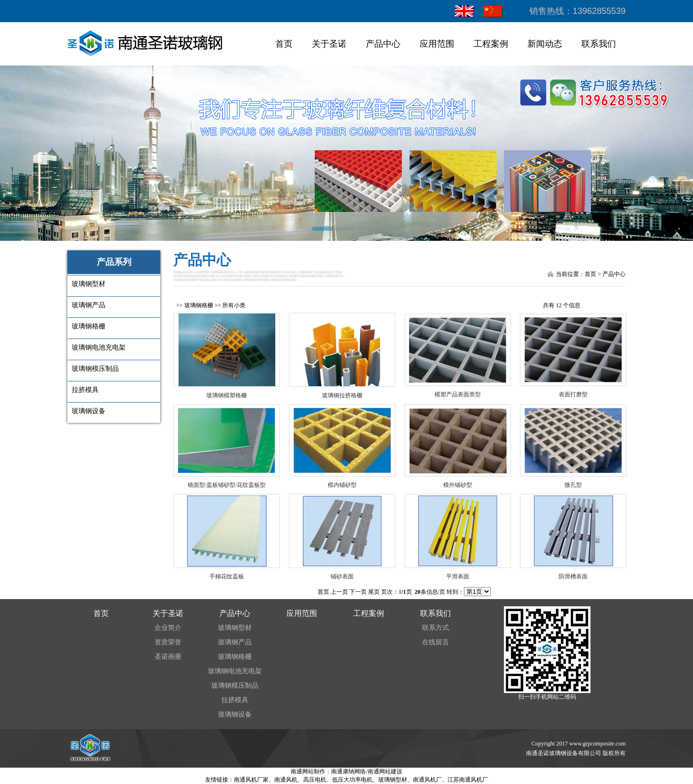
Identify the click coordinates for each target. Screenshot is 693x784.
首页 (284, 44)
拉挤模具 (235, 700)
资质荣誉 (168, 642)
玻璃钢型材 (235, 628)
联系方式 (436, 628)
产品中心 (383, 44)
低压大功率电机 (352, 780)
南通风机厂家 (251, 780)
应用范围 (437, 44)
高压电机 (315, 780)
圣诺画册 (168, 657)
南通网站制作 (308, 771)
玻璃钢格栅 (199, 305)
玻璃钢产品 (235, 642)
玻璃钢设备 (235, 714)
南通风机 (286, 780)
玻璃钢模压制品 (235, 686)
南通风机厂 (427, 780)
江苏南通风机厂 (468, 780)
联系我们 (599, 44)
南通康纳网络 (348, 771)
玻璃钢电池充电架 (235, 671)
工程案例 (491, 44)
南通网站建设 (385, 771)
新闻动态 (545, 44)
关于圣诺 (329, 44)
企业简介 (168, 628)
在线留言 (436, 642)
